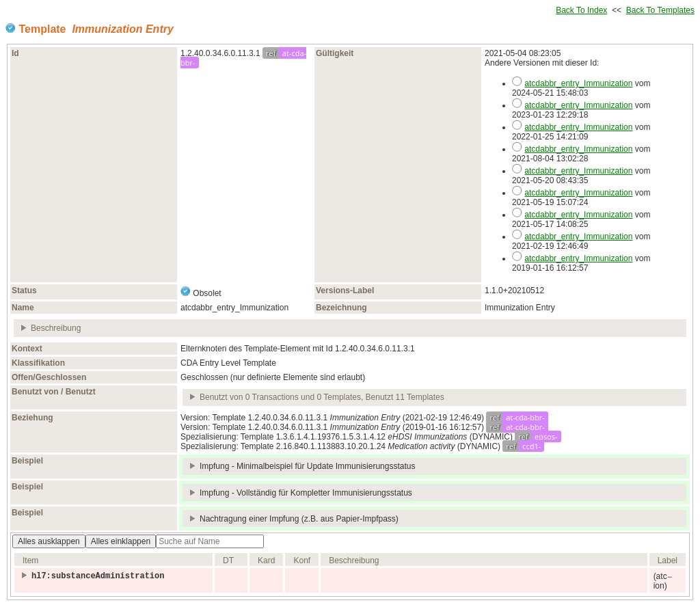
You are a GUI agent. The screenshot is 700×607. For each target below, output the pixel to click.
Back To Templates (660, 10)
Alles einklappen (121, 541)
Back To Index (581, 10)
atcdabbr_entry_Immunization (578, 83)
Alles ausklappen (49, 541)
